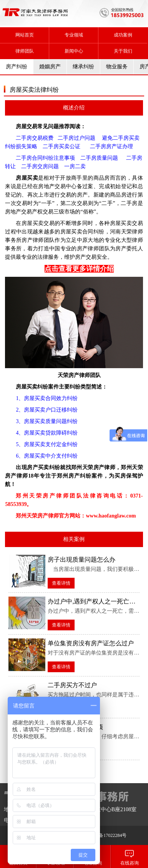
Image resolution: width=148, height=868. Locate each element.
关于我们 (123, 51)
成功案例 (123, 35)
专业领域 (74, 35)
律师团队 (25, 51)
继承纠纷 (83, 67)
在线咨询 (130, 856)
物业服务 (117, 67)
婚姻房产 (50, 67)
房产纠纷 (17, 67)
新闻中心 (74, 51)
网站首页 (25, 35)
